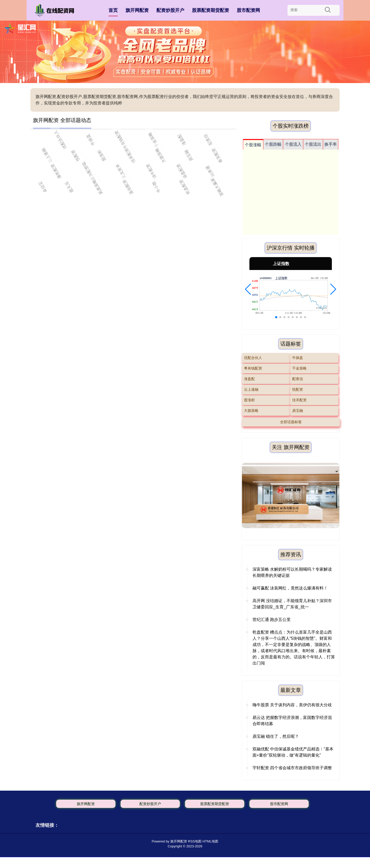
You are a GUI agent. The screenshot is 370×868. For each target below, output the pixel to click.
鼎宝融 (298, 411)
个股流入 (293, 144)
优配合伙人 (253, 358)
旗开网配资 (137, 10)
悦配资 (298, 389)
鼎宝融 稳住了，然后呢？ (276, 736)
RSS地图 (195, 841)
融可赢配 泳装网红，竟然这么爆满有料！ (290, 588)
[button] (248, 289)
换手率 (331, 144)
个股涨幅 (253, 145)
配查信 (298, 379)
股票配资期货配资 (211, 10)
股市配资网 (248, 10)
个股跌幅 (273, 144)
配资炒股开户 (170, 10)
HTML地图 (210, 841)
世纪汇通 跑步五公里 (272, 620)
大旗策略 (251, 411)
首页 (113, 10)
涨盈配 (249, 379)
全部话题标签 (291, 422)
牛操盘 (298, 358)
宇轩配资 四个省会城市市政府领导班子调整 (292, 768)
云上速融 (251, 389)
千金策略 (299, 368)
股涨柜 (249, 400)
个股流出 (313, 144)
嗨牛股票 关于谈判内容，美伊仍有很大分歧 (292, 705)
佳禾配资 (299, 400)
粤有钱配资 (253, 368)
